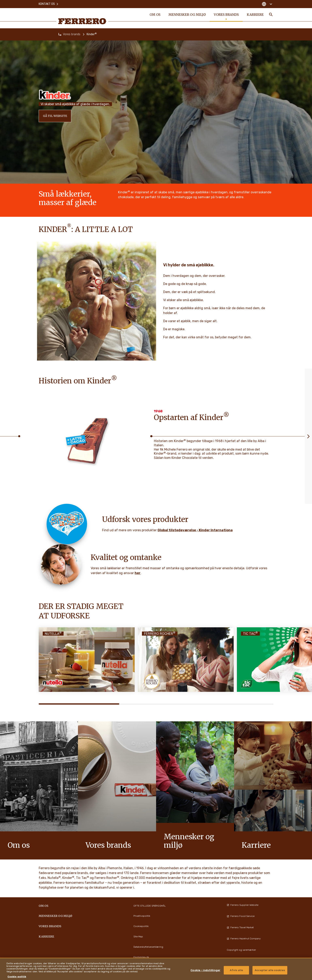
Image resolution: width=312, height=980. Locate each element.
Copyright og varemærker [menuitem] (241, 950)
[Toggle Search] (271, 15)
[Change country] (267, 4)
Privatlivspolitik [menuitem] (142, 916)
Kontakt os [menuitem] (49, 4)
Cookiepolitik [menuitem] (141, 926)
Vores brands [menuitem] (226, 15)
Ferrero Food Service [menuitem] (241, 916)
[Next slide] (308, 436)
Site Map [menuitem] (138, 937)
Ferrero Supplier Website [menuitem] (243, 905)
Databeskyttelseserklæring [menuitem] (148, 947)
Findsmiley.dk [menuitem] (141, 957)
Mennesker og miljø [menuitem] (187, 15)
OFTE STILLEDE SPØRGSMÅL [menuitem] (150, 906)
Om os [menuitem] (155, 15)
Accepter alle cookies (270, 970)
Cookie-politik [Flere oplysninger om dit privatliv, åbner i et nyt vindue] (17, 977)
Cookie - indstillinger (205, 970)
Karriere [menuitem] (255, 15)
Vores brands (72, 34)
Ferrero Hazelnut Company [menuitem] (244, 939)
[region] (156, 969)
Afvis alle (236, 970)
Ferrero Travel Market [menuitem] (240, 927)
